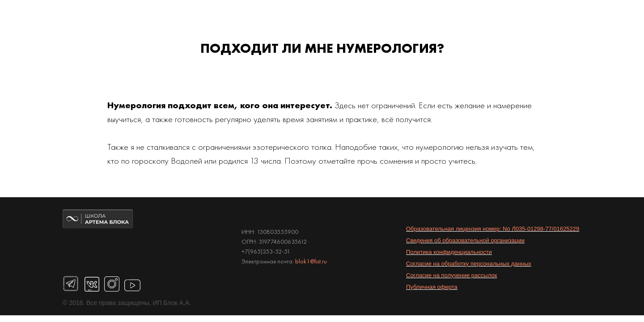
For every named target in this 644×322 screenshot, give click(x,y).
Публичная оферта (432, 287)
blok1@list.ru (311, 261)
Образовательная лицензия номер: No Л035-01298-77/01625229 (493, 229)
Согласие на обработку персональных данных (469, 264)
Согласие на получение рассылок (451, 275)
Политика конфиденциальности (449, 252)
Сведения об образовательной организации (465, 240)
